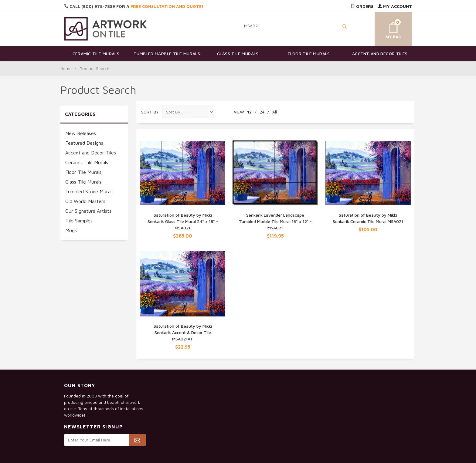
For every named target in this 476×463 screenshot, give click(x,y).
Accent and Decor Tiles (380, 54)
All (275, 112)
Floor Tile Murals (309, 54)
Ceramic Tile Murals (96, 54)
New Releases (81, 133)
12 (249, 112)
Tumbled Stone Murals (89, 191)
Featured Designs (84, 143)
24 (262, 112)
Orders (362, 6)
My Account (395, 6)
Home (66, 68)
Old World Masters (85, 201)
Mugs (71, 230)
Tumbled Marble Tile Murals (167, 54)
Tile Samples (79, 221)
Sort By (150, 112)
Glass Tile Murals (238, 54)
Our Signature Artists (88, 211)
